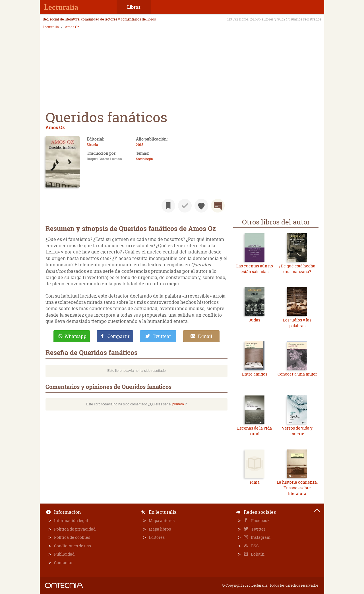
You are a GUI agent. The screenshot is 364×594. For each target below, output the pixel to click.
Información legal (71, 520)
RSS (255, 546)
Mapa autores (162, 520)
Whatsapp (76, 336)
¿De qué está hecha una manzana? (297, 269)
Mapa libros (160, 529)
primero (178, 404)
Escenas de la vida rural (255, 431)
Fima (255, 482)
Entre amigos (255, 374)
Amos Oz (72, 27)
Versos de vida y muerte (297, 431)
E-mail (205, 336)
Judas (255, 320)
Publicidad (64, 554)
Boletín (257, 554)
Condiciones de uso (73, 546)
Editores (157, 537)
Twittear (162, 336)
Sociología (144, 159)
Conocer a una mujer (297, 374)
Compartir (119, 336)
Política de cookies (72, 537)
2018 (140, 145)
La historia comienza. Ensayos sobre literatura (297, 488)
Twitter (258, 529)
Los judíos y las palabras (297, 323)
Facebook (260, 520)
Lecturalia (51, 27)
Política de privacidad (75, 529)
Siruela (92, 145)
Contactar (63, 563)
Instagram (260, 537)
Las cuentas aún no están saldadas (255, 269)
